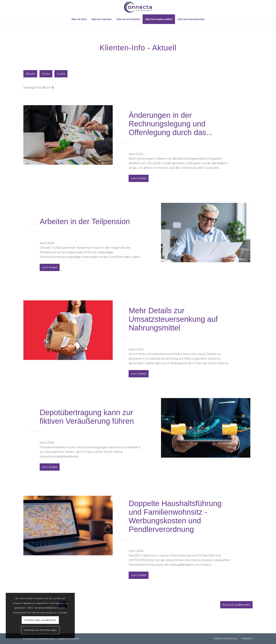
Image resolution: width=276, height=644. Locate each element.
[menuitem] (79, 19)
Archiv (46, 74)
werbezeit (74, 639)
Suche (62, 74)
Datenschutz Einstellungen (40, 630)
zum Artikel (139, 178)
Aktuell (30, 74)
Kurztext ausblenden (236, 605)
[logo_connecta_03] (138, 7)
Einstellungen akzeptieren (40, 620)
